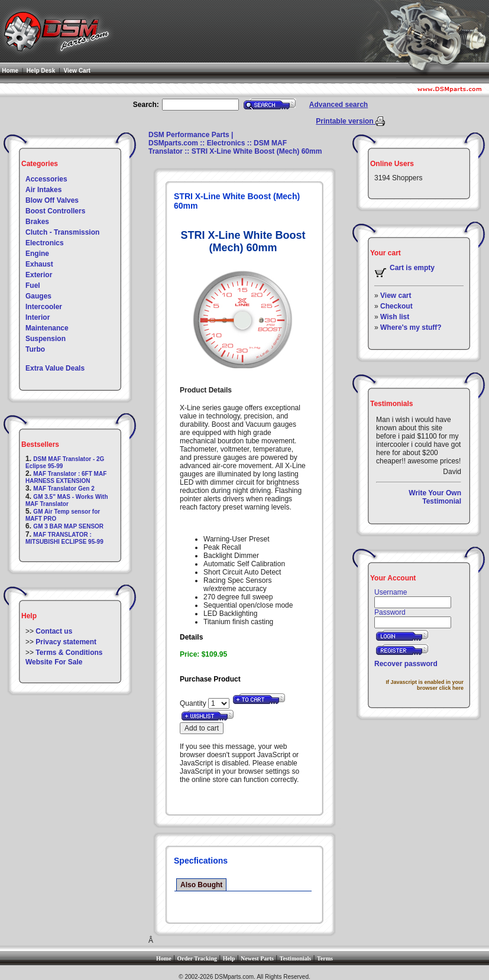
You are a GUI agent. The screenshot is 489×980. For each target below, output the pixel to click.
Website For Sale (54, 662)
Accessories (46, 179)
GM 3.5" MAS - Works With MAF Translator (67, 500)
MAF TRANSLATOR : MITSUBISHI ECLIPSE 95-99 (64, 538)
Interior (38, 317)
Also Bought (201, 885)
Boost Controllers (55, 211)
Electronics (45, 243)
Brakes (37, 222)
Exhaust (39, 264)
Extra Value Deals (55, 368)
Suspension (46, 339)
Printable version (346, 121)
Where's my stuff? (411, 327)
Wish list (395, 317)
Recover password (406, 664)
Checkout (396, 306)
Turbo (35, 349)
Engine (37, 254)
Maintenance (47, 328)
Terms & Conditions (69, 653)
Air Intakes (43, 190)
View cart (396, 296)
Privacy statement (66, 642)
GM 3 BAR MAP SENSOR (68, 526)
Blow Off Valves (52, 200)
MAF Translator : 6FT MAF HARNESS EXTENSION (66, 477)
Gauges (38, 296)
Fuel (33, 285)
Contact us (54, 631)
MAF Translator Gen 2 (64, 489)
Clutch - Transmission (62, 232)
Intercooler (44, 307)
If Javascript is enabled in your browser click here (425, 685)
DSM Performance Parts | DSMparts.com (191, 139)
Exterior (39, 275)
